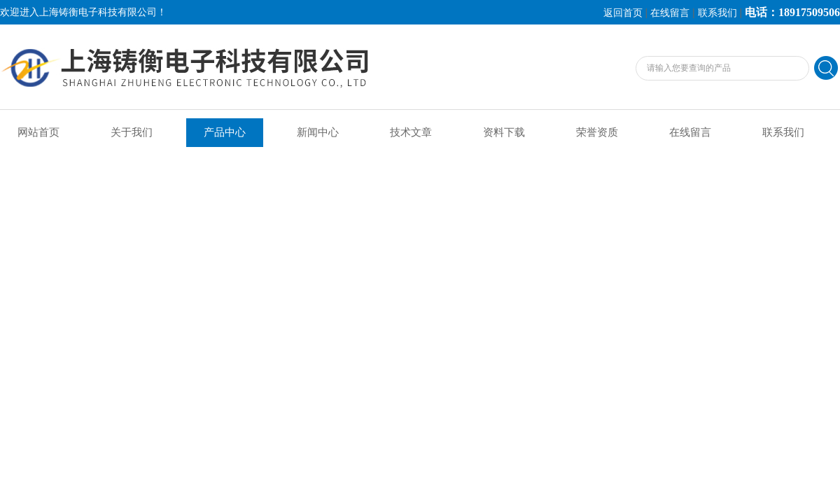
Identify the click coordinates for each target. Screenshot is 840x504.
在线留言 (670, 13)
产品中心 (225, 132)
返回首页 (623, 13)
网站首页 (38, 132)
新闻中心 (318, 132)
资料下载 (504, 132)
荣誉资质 (597, 132)
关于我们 (132, 132)
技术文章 (411, 132)
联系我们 (717, 13)
